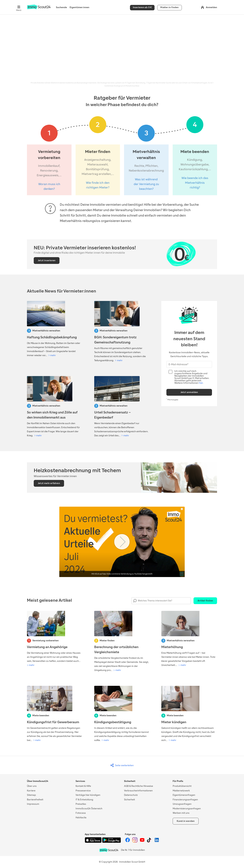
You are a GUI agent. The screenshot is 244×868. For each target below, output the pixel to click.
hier (201, 383)
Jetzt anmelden (189, 392)
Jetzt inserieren (47, 260)
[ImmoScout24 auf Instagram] (135, 842)
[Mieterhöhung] (189, 639)
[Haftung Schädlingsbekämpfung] (55, 329)
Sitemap (31, 795)
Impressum (33, 804)
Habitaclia (81, 818)
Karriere (31, 791)
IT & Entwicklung (84, 800)
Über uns (32, 786)
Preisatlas (81, 804)
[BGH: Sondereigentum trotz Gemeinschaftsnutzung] (122, 332)
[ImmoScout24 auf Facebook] (128, 842)
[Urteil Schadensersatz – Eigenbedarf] (122, 407)
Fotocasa (81, 813)
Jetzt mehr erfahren (49, 483)
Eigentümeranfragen (184, 795)
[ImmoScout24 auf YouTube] (142, 842)
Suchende (61, 7)
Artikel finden (205, 601)
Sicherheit (129, 800)
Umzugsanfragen (182, 804)
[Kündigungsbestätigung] (122, 714)
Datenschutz (131, 795)
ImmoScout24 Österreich (89, 809)
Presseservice (83, 791)
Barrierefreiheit (35, 800)
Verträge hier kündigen (88, 795)
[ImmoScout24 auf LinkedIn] (157, 842)
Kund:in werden (186, 821)
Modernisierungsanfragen (187, 809)
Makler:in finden (169, 7)
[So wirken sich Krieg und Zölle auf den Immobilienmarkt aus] (55, 407)
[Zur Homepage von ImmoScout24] (39, 9)
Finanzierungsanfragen (185, 800)
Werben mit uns (181, 813)
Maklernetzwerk (181, 791)
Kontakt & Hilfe (83, 786)
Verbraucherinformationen (138, 791)
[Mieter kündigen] (189, 714)
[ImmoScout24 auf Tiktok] (150, 842)
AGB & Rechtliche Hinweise (139, 786)
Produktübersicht (182, 786)
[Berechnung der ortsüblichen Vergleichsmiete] (122, 642)
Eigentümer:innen (79, 7)
